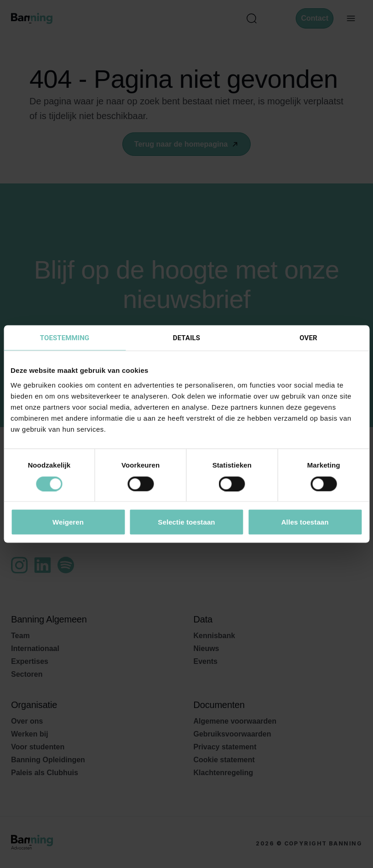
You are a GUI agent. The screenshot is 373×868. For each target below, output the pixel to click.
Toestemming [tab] (65, 338)
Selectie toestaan (186, 522)
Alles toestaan (305, 522)
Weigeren (68, 522)
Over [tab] (308, 338)
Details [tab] (186, 338)
